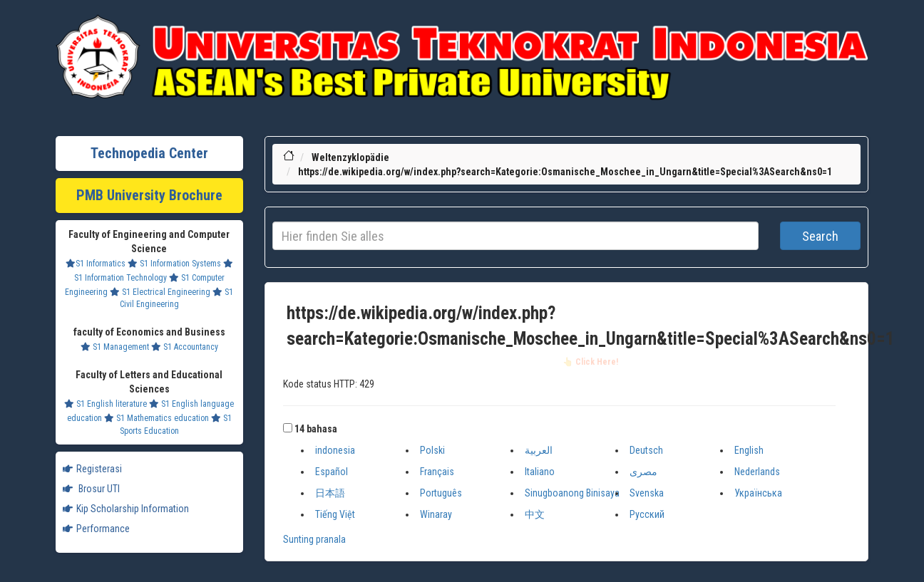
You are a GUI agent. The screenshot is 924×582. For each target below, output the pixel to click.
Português (441, 493)
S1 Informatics (96, 264)
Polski (432, 450)
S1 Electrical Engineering (160, 292)
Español (332, 472)
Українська (758, 493)
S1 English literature (106, 404)
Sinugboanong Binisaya (572, 493)
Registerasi (92, 469)
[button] (288, 428)
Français (437, 472)
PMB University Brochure (149, 195)
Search (820, 236)
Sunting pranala (314, 539)
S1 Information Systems (174, 264)
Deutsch (646, 450)
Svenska (647, 493)
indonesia (335, 450)
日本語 (330, 493)
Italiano (540, 472)
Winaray (436, 514)
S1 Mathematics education (156, 418)
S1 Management (115, 347)
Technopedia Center (149, 153)
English (749, 450)
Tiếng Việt (335, 514)
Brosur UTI (91, 489)
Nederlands (757, 472)
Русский (647, 514)
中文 (535, 514)
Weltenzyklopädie (350, 157)
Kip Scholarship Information (126, 509)
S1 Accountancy (185, 347)
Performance (96, 529)
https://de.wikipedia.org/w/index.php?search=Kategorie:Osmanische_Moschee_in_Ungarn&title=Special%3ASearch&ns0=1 (565, 172)
